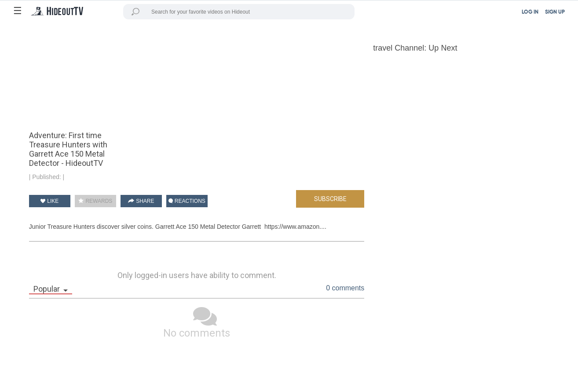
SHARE (141, 201)
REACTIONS (187, 201)
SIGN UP (555, 12)
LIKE (49, 201)
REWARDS (95, 201)
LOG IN (530, 12)
